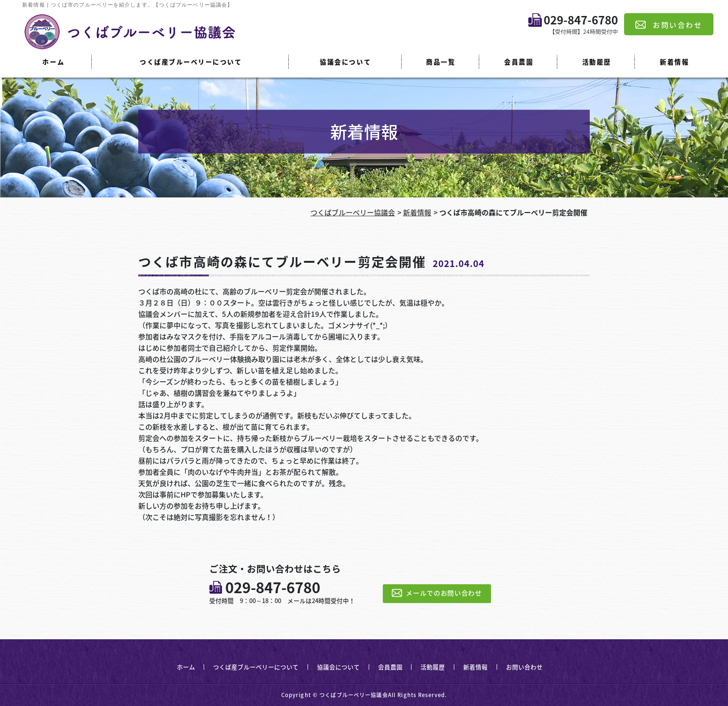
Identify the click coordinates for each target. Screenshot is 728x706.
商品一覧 (441, 62)
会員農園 (519, 62)
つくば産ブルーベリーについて (191, 62)
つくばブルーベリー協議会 (353, 212)
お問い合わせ (524, 667)
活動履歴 (597, 62)
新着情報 (674, 62)
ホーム (53, 62)
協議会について (345, 62)
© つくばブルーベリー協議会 (350, 695)
